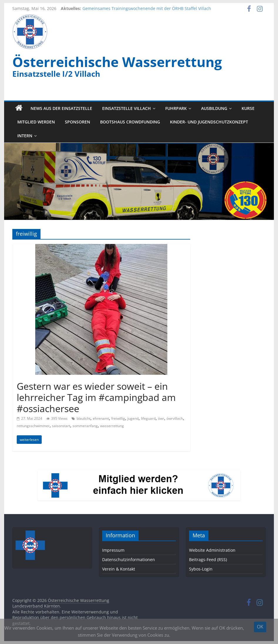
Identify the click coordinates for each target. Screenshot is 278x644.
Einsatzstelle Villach (127, 108)
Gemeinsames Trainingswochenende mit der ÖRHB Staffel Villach (147, 8)
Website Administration (212, 550)
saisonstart (61, 426)
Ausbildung (214, 108)
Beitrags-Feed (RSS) (208, 559)
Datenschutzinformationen (129, 559)
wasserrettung (112, 426)
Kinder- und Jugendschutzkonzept (209, 122)
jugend (133, 418)
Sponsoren (77, 122)
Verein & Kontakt (119, 569)
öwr (161, 418)
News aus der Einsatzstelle (61, 108)
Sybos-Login (201, 569)
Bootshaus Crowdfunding (130, 122)
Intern (25, 136)
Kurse (248, 108)
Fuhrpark (176, 108)
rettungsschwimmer (33, 426)
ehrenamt (101, 418)
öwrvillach (175, 418)
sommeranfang (85, 426)
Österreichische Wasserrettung (117, 62)
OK (260, 627)
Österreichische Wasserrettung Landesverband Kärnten (61, 603)
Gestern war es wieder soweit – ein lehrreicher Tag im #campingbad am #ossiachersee (96, 397)
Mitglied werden (36, 122)
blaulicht (84, 418)
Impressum (113, 550)
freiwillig (118, 418)
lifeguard (148, 418)
